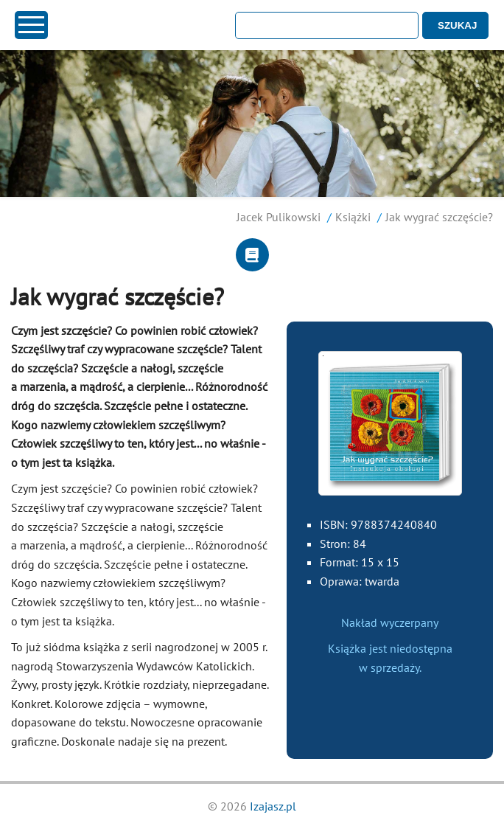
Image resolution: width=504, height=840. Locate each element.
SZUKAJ (457, 25)
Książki (353, 217)
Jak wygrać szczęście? (439, 217)
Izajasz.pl (273, 806)
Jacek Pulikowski (279, 217)
